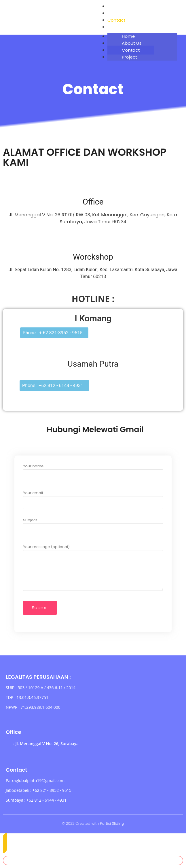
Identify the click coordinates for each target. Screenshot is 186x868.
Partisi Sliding (112, 823)
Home (114, 6)
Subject (93, 525)
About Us (117, 13)
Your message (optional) (93, 570)
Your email (93, 498)
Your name (93, 472)
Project (115, 27)
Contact (116, 20)
